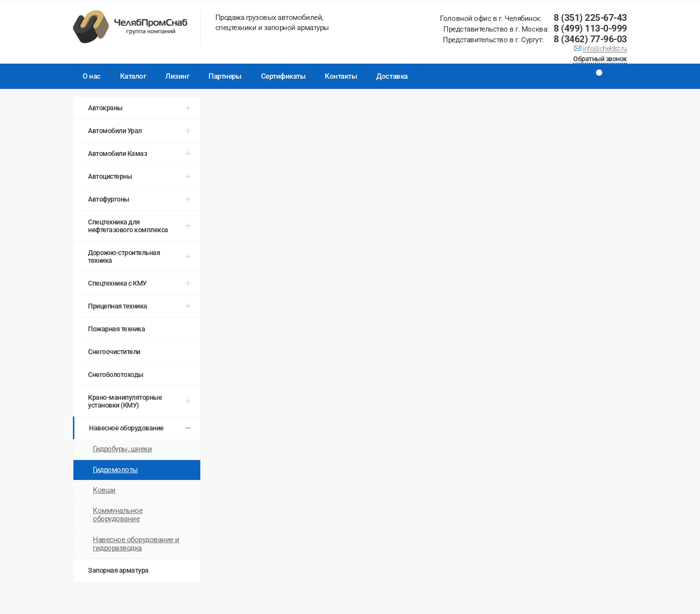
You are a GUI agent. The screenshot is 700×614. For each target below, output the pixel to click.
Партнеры (225, 76)
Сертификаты (283, 76)
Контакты (341, 76)
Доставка (392, 76)
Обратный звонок (600, 60)
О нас (92, 76)
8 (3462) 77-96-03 (590, 39)
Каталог (133, 76)
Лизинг (177, 76)
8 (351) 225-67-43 (590, 18)
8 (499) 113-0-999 (590, 28)
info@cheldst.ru (605, 50)
